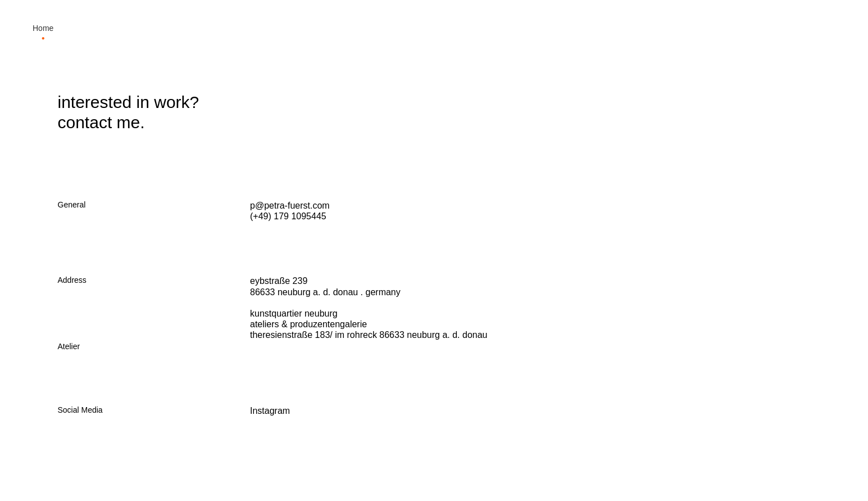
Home (43, 28)
